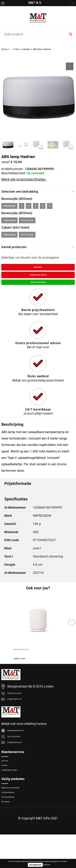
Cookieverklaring (13, 820)
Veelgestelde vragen (16, 793)
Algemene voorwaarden (18, 813)
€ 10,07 (22, 667)
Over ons (8, 780)
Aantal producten (16, 251)
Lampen (34, 50)
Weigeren (47, 865)
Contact (7, 786)
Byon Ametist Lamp (28, 658)
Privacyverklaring (14, 827)
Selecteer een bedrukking (23, 193)
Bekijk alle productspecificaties (24, 180)
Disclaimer (9, 834)
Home (6, 50)
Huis (22, 50)
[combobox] (34, 34)
